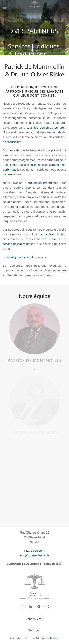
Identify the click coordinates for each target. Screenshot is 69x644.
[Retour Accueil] (35, 7)
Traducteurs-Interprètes (41, 183)
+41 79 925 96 (33, 551)
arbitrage (10, 170)
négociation (10, 165)
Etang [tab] (32, 51)
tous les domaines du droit (46, 128)
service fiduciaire (14, 244)
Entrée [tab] (37, 51)
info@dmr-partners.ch (34, 555)
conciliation (34, 165)
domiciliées (47, 234)
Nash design (52, 638)
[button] (5, 7)
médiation (59, 165)
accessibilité (13, 142)
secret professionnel (20, 257)
